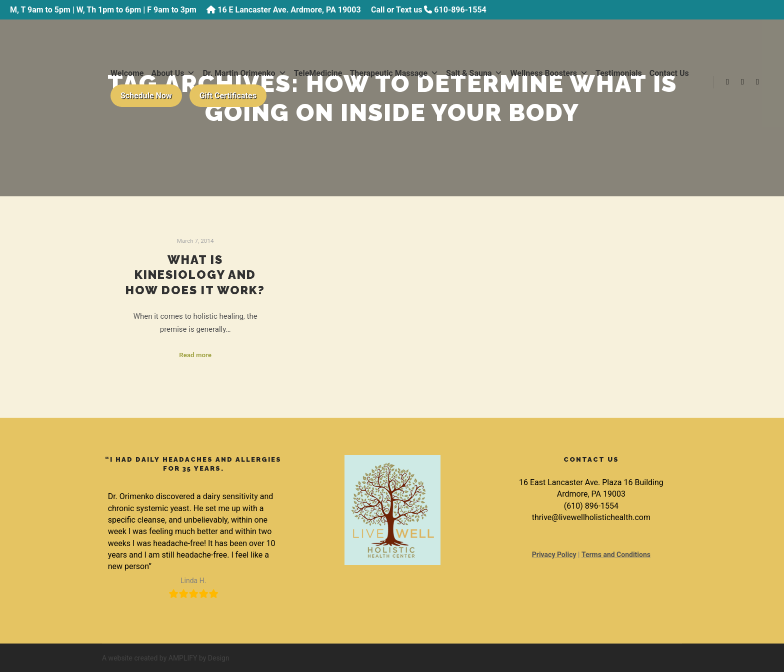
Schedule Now (146, 96)
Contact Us (669, 73)
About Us (173, 73)
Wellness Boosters (549, 73)
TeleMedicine (318, 73)
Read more (195, 355)
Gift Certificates (228, 96)
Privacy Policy (554, 555)
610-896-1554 (460, 10)
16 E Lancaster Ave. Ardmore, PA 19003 (289, 10)
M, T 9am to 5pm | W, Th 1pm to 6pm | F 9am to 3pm (103, 10)
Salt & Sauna (474, 73)
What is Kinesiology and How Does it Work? (195, 275)
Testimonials (619, 73)
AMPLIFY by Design (199, 658)
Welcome (127, 73)
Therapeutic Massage (394, 73)
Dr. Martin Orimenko (244, 73)
